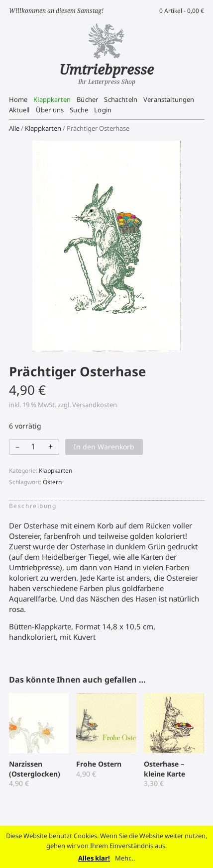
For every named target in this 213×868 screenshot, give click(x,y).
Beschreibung (33, 506)
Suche (79, 110)
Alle (14, 128)
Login (103, 110)
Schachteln (121, 99)
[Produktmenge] (33, 446)
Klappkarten (52, 99)
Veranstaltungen (169, 99)
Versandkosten (95, 405)
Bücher (87, 99)
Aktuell (19, 110)
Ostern (52, 482)
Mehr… (125, 858)
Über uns (50, 110)
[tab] (36, 506)
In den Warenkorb (104, 447)
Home (18, 99)
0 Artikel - (182, 11)
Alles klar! (94, 858)
